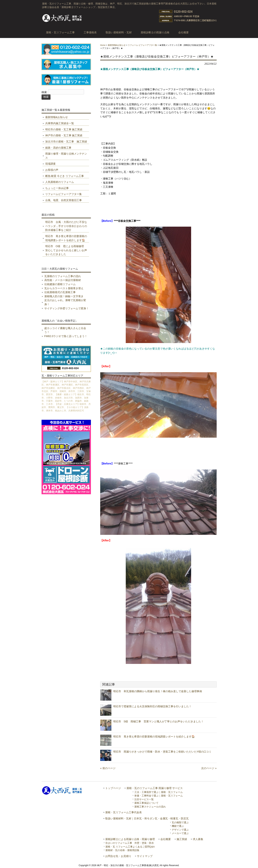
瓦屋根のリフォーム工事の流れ (63, 276)
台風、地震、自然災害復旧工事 (64, 200)
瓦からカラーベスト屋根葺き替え (64, 288)
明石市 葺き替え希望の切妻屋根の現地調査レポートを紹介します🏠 (154, 737)
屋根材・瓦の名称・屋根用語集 (122, 850)
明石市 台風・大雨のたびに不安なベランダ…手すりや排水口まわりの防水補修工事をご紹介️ (66, 226)
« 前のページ (108, 768)
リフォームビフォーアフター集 (64, 194)
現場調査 (50, 164)
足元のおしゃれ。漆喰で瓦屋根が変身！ (65, 302)
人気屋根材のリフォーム (60, 182)
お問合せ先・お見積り (118, 856)
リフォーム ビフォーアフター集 (142, 45)
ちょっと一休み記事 (57, 188)
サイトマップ (145, 856)
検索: (45, 92)
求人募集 (198, 839)
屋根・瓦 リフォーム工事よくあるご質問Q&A (130, 847)
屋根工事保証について (146, 803)
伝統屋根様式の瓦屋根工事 (60, 292)
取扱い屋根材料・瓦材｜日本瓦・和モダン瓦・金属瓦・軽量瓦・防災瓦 (147, 819)
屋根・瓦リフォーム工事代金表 (124, 812)
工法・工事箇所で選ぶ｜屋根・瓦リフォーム (159, 792)
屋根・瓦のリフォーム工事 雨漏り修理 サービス (155, 788)
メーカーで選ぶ (180, 833)
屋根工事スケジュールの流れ (150, 807)
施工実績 (182, 839)
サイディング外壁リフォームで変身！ (67, 308)
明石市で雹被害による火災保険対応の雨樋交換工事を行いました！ (152, 706)
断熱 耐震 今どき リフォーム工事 (65, 176)
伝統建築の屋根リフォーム (60, 284)
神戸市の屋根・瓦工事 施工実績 (64, 135)
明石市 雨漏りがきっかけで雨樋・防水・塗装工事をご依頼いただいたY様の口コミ (162, 752)
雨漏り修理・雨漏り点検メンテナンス (66, 156)
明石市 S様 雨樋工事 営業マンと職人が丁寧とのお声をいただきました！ (159, 721)
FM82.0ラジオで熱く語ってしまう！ (66, 336)
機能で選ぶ (178, 826)
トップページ (113, 788)
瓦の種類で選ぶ (180, 822)
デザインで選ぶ (180, 830)
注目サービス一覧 (144, 799)
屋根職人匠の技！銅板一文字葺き (64, 296)
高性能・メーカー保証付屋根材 (63, 280)
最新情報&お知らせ (117, 45)
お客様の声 (52, 170)
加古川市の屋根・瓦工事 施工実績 (66, 142)
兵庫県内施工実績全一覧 (60, 123)
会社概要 (166, 839)
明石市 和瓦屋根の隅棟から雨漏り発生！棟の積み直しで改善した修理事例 (158, 691)
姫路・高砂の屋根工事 (58, 148)
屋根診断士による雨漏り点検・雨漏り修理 (130, 839)
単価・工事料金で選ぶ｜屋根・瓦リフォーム (159, 796)
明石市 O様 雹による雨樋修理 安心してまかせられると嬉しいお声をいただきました (66, 250)
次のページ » (209, 768)
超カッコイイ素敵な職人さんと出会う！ (65, 330)
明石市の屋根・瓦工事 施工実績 (64, 129)
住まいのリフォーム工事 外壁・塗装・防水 (130, 843)
